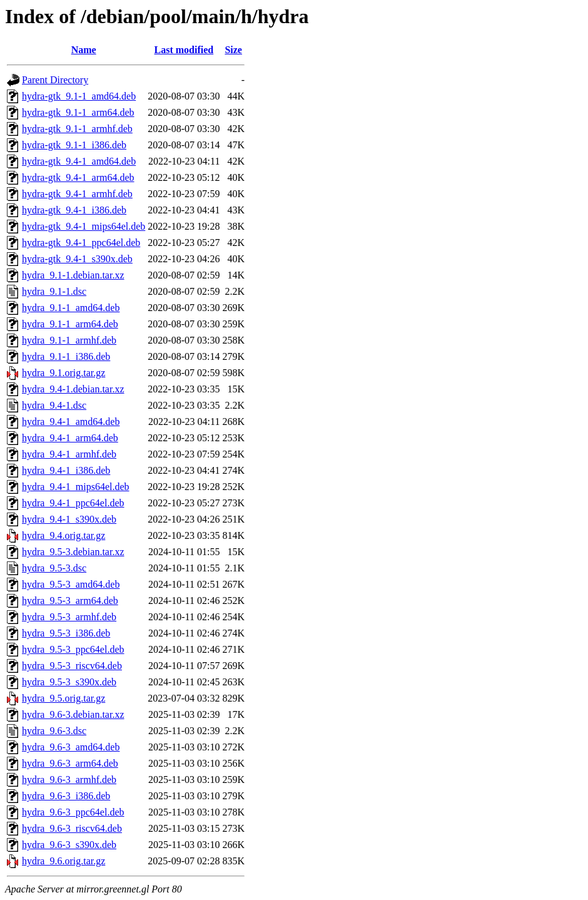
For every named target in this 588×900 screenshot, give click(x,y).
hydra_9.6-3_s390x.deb (69, 845)
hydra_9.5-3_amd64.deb (71, 584)
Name (84, 50)
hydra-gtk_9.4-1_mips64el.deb (84, 226)
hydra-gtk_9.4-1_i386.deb (74, 210)
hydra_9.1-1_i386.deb (66, 356)
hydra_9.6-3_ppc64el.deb (73, 812)
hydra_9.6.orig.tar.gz (63, 861)
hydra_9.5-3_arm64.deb (70, 601)
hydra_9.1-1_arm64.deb (70, 324)
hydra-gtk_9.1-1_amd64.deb (79, 96)
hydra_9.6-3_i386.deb (66, 796)
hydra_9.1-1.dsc (54, 291)
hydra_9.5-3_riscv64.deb (72, 666)
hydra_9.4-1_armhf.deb (69, 454)
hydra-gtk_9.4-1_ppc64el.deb (81, 243)
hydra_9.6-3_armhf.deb (69, 780)
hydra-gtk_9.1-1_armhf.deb (77, 129)
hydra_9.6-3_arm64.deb (70, 763)
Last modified (184, 50)
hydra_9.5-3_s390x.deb (69, 682)
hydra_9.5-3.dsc (54, 568)
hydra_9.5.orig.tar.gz (63, 698)
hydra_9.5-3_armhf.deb (69, 617)
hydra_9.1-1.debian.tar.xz (73, 275)
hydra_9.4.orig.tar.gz (63, 535)
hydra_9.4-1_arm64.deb (70, 438)
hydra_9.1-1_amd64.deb (71, 308)
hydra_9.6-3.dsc (54, 731)
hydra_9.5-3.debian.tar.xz (73, 552)
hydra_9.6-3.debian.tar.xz (73, 714)
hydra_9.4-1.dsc (54, 405)
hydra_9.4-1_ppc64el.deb (73, 503)
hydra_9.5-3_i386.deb (66, 633)
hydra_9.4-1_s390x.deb (69, 519)
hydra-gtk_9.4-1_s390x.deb (77, 259)
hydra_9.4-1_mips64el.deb (76, 487)
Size (233, 50)
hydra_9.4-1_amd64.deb (71, 422)
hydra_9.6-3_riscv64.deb (72, 828)
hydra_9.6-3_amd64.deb (71, 747)
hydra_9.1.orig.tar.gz (63, 373)
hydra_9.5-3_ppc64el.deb (73, 649)
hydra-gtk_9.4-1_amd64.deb (79, 161)
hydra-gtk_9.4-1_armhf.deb (77, 194)
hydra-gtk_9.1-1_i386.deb (74, 145)
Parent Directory (55, 80)
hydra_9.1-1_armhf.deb (69, 340)
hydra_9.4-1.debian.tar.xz (73, 389)
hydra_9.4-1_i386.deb (66, 470)
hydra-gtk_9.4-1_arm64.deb (78, 177)
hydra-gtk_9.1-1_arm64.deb (78, 112)
